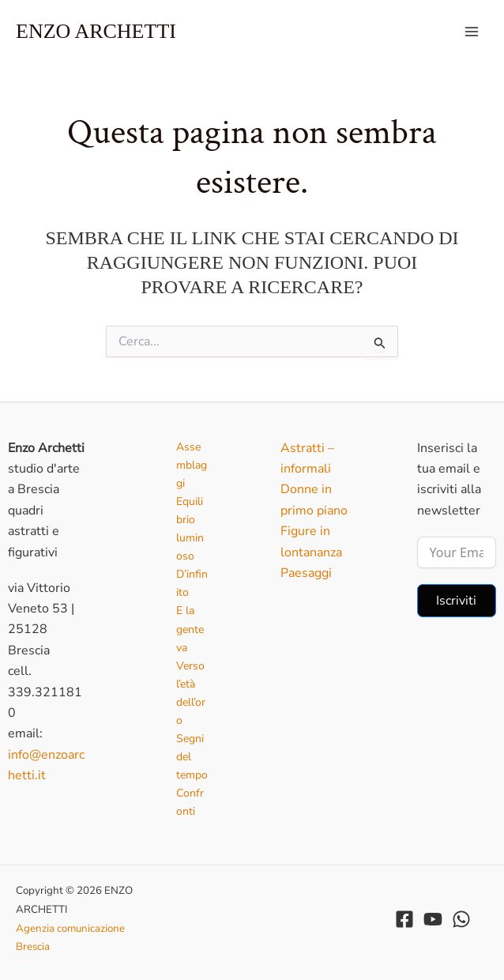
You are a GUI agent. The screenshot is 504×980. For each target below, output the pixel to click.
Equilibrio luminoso (190, 529)
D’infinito (192, 583)
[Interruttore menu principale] (472, 32)
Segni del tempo (192, 757)
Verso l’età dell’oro (191, 693)
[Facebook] (404, 919)
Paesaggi (306, 573)
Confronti (190, 802)
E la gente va (190, 629)
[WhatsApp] (461, 919)
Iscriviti (456, 601)
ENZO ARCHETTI (96, 31)
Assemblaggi (192, 465)
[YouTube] (433, 919)
